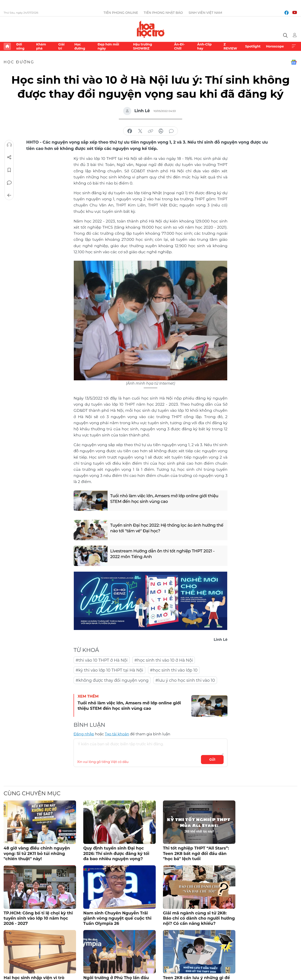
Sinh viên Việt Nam (205, 13)
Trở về (9, 195)
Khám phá (41, 46)
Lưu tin (9, 170)
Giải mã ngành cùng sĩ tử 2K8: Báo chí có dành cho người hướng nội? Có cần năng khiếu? (199, 918)
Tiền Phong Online (121, 13)
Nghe (9, 145)
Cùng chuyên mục (32, 793)
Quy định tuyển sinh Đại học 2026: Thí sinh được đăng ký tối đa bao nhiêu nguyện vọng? (116, 853)
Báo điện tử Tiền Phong (151, 29)
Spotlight (253, 46)
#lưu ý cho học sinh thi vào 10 (185, 680)
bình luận (171, 131)
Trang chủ (7, 46)
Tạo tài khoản (117, 734)
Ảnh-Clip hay (204, 46)
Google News (294, 62)
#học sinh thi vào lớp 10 (174, 670)
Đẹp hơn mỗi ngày (108, 46)
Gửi (212, 760)
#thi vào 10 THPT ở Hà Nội (102, 660)
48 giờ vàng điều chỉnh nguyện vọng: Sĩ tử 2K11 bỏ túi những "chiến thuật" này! (37, 853)
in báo (161, 131)
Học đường (80, 46)
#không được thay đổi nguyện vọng (112, 680)
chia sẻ (130, 131)
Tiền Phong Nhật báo (163, 13)
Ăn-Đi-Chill (179, 46)
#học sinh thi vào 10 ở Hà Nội (164, 660)
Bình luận (9, 183)
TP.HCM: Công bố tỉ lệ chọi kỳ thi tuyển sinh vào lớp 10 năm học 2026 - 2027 (38, 918)
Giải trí (61, 46)
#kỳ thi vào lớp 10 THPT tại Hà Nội (109, 670)
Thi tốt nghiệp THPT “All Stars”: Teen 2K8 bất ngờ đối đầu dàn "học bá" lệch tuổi (196, 853)
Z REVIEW (230, 46)
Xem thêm (294, 46)
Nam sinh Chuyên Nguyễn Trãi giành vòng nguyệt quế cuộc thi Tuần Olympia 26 (117, 918)
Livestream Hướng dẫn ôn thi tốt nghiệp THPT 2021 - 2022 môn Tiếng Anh (162, 554)
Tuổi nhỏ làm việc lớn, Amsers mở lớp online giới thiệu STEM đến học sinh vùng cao (164, 499)
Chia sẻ (9, 157)
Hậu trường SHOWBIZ (143, 46)
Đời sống (20, 46)
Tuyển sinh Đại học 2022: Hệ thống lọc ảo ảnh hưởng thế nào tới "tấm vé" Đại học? (167, 528)
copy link (150, 131)
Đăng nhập (84, 734)
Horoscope (275, 46)
